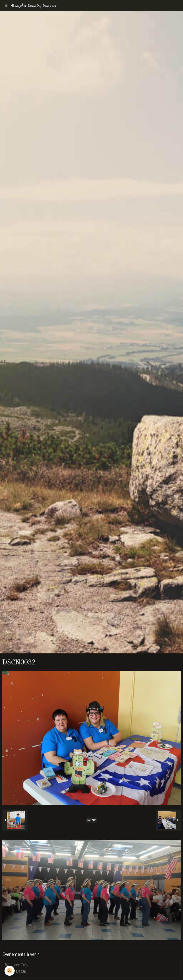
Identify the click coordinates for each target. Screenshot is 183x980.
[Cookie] (10, 971)
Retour (91, 820)
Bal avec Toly (17, 965)
